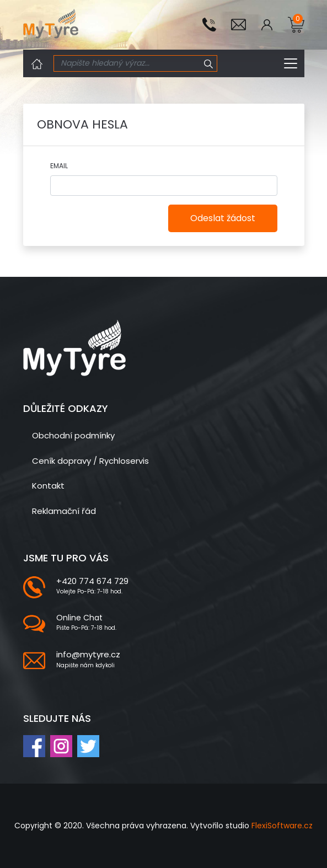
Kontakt (48, 486)
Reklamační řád (64, 511)
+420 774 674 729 (92, 581)
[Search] (127, 63)
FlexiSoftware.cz (282, 826)
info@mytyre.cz (88, 654)
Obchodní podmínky (73, 435)
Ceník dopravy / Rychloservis (90, 461)
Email (59, 166)
